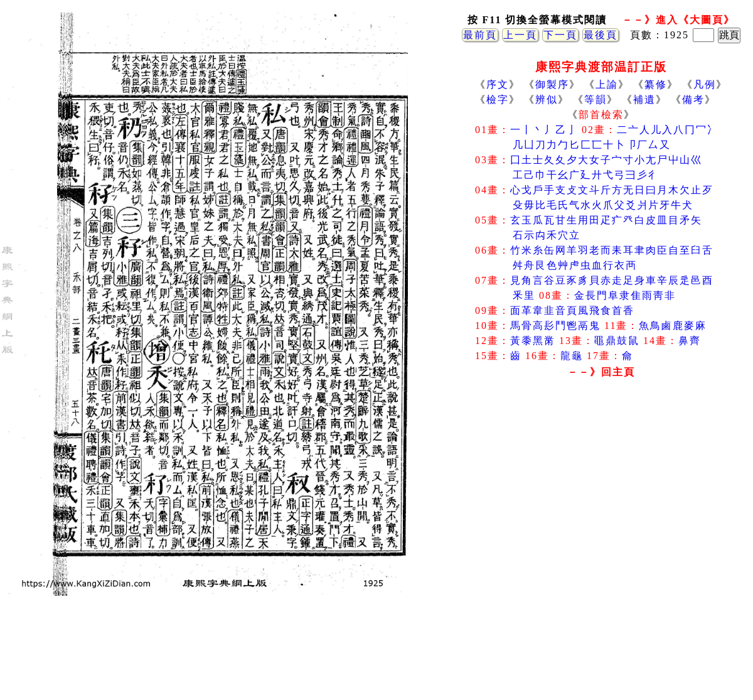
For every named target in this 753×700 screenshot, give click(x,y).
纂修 (656, 84)
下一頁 (560, 35)
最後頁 (601, 35)
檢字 (498, 100)
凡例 (705, 84)
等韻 (595, 100)
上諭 (607, 84)
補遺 (644, 100)
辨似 (547, 100)
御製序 (552, 84)
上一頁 (520, 35)
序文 (498, 84)
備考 (693, 100)
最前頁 (480, 35)
